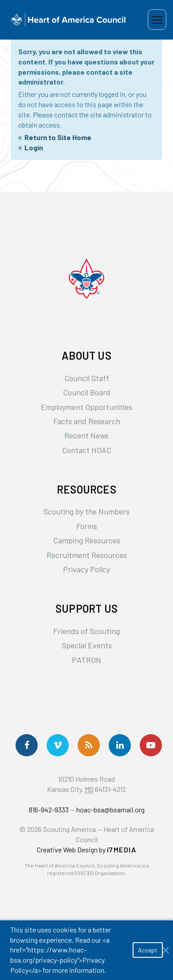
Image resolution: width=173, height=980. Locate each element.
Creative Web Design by (87, 849)
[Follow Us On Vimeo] (58, 745)
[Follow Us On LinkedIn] (120, 745)
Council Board (87, 392)
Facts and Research (87, 421)
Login (34, 147)
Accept (148, 950)
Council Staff (87, 378)
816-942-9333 (49, 809)
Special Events (87, 645)
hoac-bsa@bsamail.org (110, 809)
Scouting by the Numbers (86, 511)
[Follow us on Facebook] (27, 745)
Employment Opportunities (86, 407)
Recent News (86, 435)
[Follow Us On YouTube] (151, 745)
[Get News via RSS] (89, 745)
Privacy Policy (86, 569)
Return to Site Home (58, 137)
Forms (87, 526)
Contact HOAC (87, 450)
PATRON (86, 660)
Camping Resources (87, 540)
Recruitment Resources (87, 555)
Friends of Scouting (86, 631)
